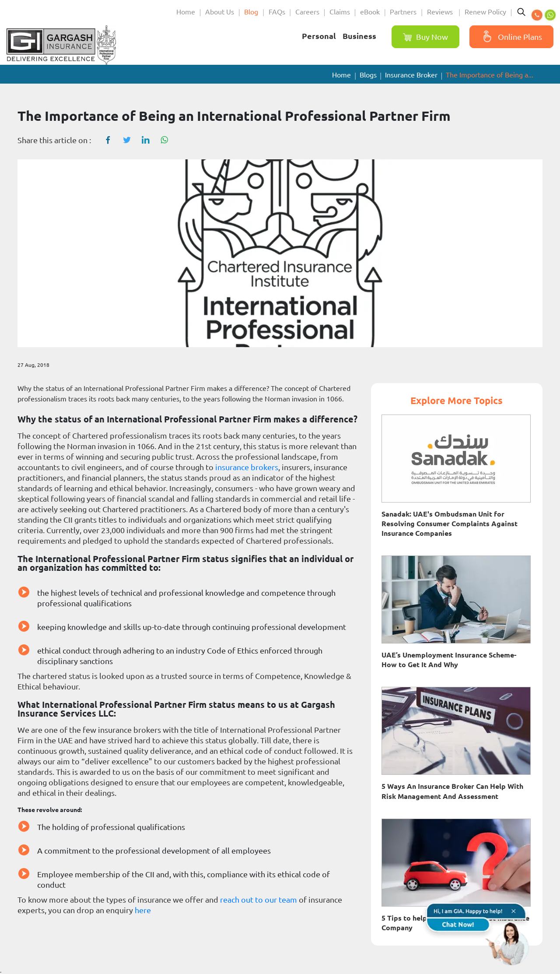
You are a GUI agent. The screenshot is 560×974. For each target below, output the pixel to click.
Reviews (441, 12)
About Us (220, 12)
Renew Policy (485, 12)
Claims (340, 12)
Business (359, 36)
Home (186, 12)
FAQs (277, 12)
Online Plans (510, 37)
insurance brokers (247, 467)
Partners (403, 12)
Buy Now (425, 37)
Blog (251, 12)
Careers (307, 12)
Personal (319, 36)
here (143, 910)
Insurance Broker (411, 75)
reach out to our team (259, 900)
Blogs (368, 75)
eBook (370, 12)
